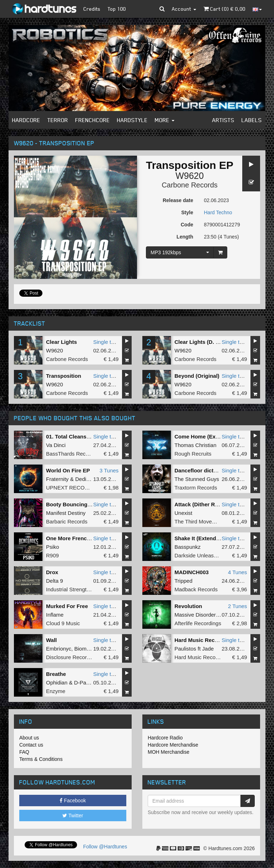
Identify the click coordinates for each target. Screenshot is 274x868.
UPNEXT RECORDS (71, 488)
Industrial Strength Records (78, 589)
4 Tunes (237, 572)
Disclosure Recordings (73, 657)
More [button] (165, 120)
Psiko (53, 547)
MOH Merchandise (169, 752)
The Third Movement (199, 521)
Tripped (183, 581)
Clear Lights (62, 342)
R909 (52, 555)
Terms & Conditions (41, 759)
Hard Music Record (199, 640)
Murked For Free (67, 606)
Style (187, 212)
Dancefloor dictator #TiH (205, 470)
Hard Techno (218, 212)
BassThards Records (71, 454)
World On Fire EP (68, 470)
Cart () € (224, 9)
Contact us (31, 745)
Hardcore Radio (165, 738)
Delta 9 (55, 581)
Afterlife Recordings (198, 623)
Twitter (73, 816)
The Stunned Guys (197, 479)
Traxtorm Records (196, 488)
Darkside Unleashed (199, 555)
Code (187, 225)
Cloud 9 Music (63, 623)
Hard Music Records (199, 657)
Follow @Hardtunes (105, 847)
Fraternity (57, 479)
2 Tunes (237, 606)
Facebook (73, 801)
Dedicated (87, 479)
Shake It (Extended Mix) (204, 538)
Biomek (83, 649)
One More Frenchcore (74, 538)
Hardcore (26, 120)
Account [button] (184, 9)
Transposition (64, 376)
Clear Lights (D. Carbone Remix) (215, 342)
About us (29, 738)
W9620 (190, 176)
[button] (162, 9)
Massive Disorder (195, 615)
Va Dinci (56, 445)
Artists (223, 120)
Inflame (55, 615)
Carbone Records (190, 185)
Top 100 (117, 9)
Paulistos (185, 649)
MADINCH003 (192, 572)
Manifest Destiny (66, 513)
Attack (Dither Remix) (202, 504)
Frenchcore (93, 120)
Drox (52, 572)
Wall (51, 640)
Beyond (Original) (197, 376)
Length (185, 237)
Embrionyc (59, 649)
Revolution (188, 606)
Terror (58, 120)
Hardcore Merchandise (173, 745)
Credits (92, 9)
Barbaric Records (67, 521)
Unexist (183, 513)
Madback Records (196, 589)
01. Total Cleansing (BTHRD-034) (87, 436)
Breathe (56, 674)
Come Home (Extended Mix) (210, 436)
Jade (208, 649)
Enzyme (56, 691)
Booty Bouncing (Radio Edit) (82, 504)
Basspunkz (187, 547)
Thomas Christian (196, 445)
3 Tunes (109, 470)
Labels (252, 120)
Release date (178, 200)
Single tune (106, 342)
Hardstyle (132, 120)
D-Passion (86, 683)
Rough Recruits (193, 454)
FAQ (24, 752)
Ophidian (57, 683)
